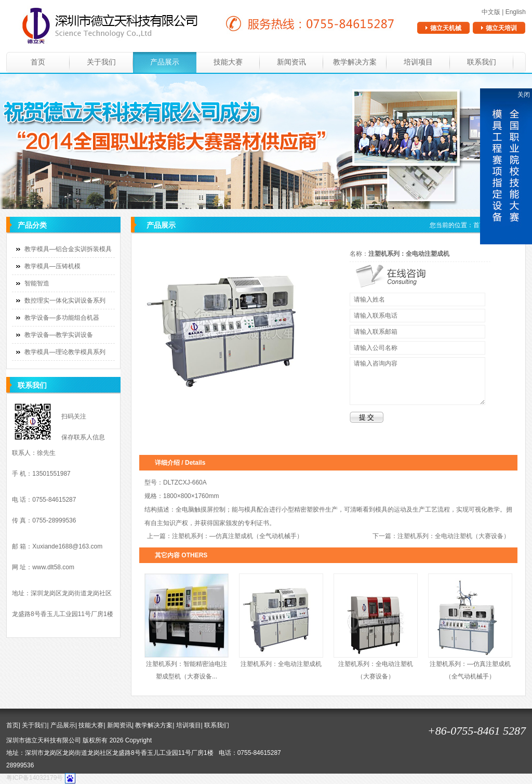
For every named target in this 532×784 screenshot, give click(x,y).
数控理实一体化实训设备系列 (65, 300)
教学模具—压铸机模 (52, 266)
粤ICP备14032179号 (35, 778)
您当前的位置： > (474, 225)
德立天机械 (446, 28)
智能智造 (37, 283)
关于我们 (101, 62)
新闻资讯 (291, 62)
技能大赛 (228, 62)
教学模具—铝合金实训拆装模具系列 (62, 251)
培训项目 (418, 62)
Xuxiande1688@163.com (67, 546)
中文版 (491, 12)
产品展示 (165, 62)
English (516, 12)
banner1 (266, 141)
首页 (38, 62)
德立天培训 (501, 28)
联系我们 (482, 62)
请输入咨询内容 (417, 381)
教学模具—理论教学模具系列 (65, 352)
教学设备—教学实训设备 (59, 335)
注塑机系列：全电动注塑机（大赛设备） (454, 536)
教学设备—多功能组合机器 (62, 318)
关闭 (524, 95)
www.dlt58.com (53, 567)
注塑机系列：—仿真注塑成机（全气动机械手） (237, 536)
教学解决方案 (355, 62)
